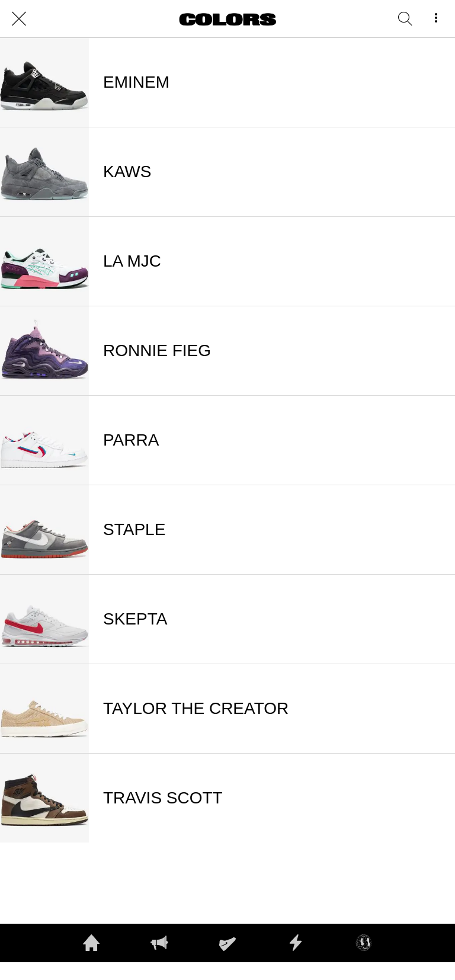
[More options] (436, 19)
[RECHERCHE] (405, 19)
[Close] (19, 19)
